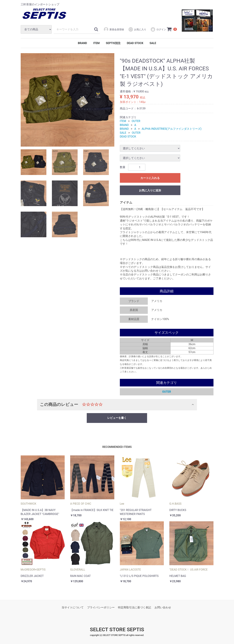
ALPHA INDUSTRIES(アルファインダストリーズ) (172, 129)
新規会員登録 (114, 29)
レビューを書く (117, 418)
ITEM (96, 43)
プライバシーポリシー (101, 607)
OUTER (136, 121)
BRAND (83, 43)
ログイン (158, 29)
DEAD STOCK (135, 43)
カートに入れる (150, 178)
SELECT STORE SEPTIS (117, 629)
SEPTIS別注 (113, 43)
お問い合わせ (163, 607)
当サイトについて (73, 607)
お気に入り (137, 29)
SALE (153, 43)
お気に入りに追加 (150, 191)
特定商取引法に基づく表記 (135, 607)
